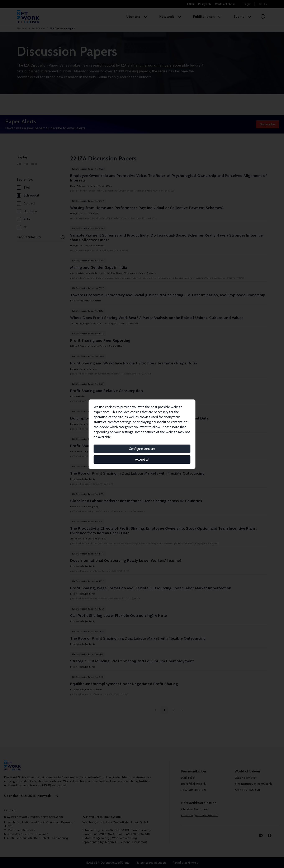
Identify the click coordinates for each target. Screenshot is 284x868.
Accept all (142, 459)
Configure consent (142, 449)
